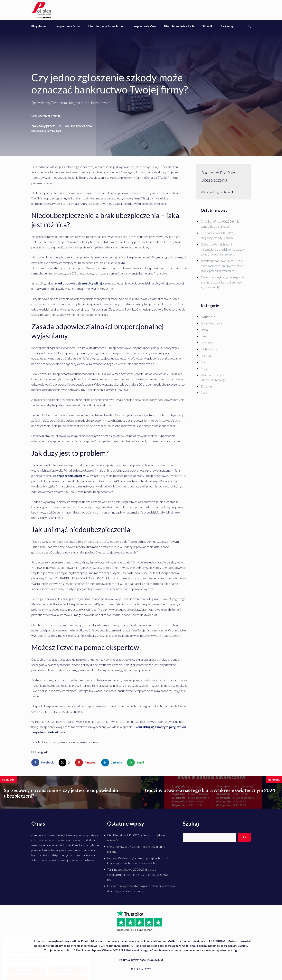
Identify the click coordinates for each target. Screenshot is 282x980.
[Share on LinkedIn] (113, 763)
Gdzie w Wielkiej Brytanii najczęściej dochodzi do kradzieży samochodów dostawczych (222, 249)
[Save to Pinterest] (87, 763)
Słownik (207, 26)
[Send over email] (136, 763)
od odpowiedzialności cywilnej (80, 283)
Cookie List (156, 960)
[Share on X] (65, 763)
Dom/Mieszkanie (211, 323)
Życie (204, 393)
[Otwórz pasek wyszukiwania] (249, 26)
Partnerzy (227, 26)
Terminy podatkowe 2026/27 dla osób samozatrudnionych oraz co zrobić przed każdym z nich (222, 266)
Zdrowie (206, 386)
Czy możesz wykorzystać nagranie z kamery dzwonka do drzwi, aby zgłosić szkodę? (223, 282)
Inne (204, 336)
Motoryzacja (209, 349)
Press (204, 369)
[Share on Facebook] (43, 763)
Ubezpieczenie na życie (179, 26)
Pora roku (207, 362)
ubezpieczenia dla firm (69, 476)
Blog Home (38, 26)
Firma (204, 330)
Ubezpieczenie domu (67, 26)
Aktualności (208, 317)
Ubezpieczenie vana (143, 26)
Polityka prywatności (133, 960)
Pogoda (206, 356)
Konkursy (207, 343)
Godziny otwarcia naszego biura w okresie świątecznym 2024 (210, 790)
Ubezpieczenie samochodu (106, 26)
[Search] (244, 837)
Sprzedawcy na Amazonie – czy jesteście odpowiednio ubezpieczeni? (61, 793)
